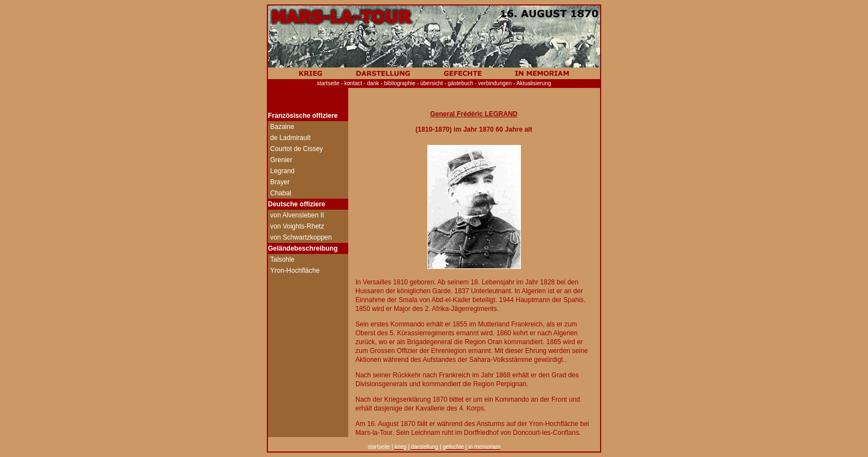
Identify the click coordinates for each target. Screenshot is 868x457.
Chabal (281, 193)
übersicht (432, 83)
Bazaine (282, 127)
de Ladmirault (290, 138)
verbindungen (495, 83)
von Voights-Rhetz (297, 226)
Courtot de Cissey (296, 149)
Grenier (281, 160)
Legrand (282, 171)
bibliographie (401, 83)
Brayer (280, 182)
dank (375, 83)
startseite (328, 83)
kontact (353, 83)
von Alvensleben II (297, 215)
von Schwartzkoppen (301, 237)
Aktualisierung (534, 83)
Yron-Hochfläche (295, 271)
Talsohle (282, 259)
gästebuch (461, 83)
